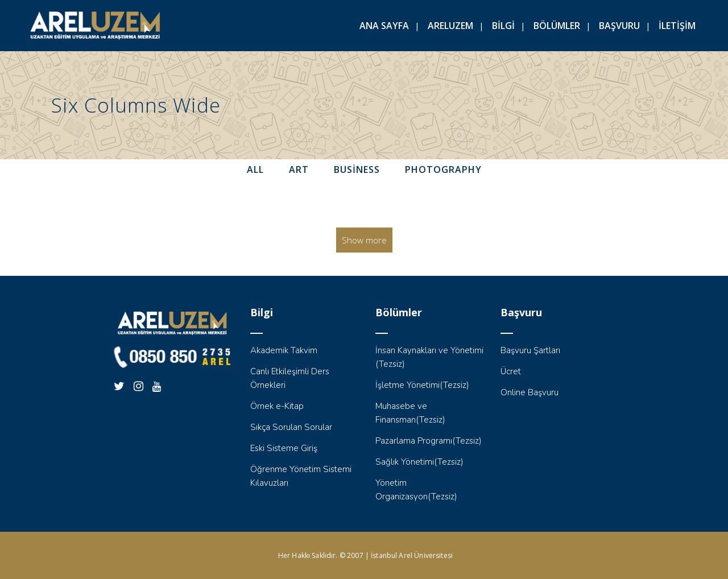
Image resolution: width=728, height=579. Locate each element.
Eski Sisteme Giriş (284, 448)
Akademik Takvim (284, 350)
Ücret (511, 371)
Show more (364, 240)
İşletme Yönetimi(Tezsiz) (422, 385)
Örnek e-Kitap (277, 406)
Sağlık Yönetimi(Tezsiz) (419, 462)
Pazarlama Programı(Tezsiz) (429, 441)
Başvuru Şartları (530, 350)
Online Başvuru (530, 392)
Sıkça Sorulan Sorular (291, 427)
